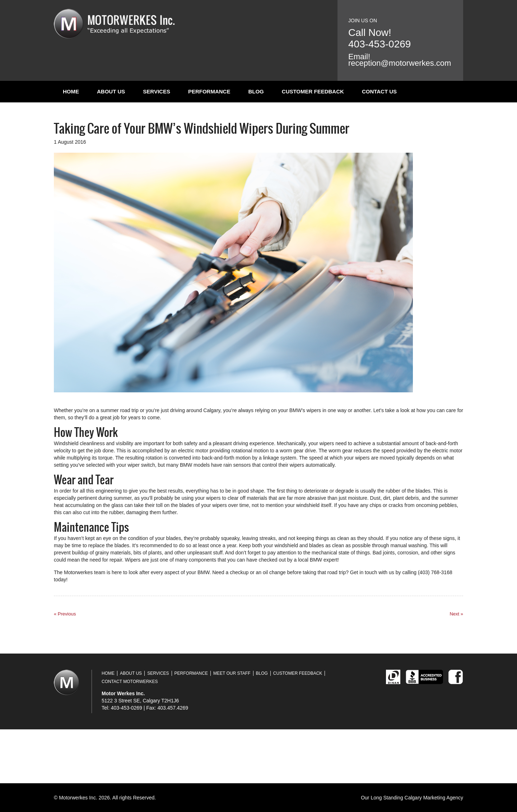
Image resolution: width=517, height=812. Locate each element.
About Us (111, 91)
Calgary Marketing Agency (434, 798)
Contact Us (379, 91)
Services (157, 91)
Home (71, 91)
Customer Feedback (313, 91)
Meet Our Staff (232, 673)
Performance (209, 91)
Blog (256, 91)
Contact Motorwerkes (130, 682)
